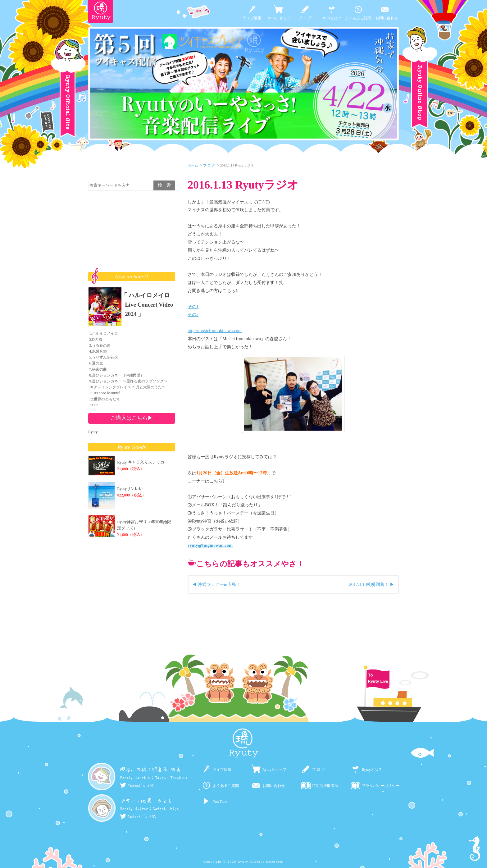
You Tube (220, 802)
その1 (193, 307)
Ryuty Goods (132, 447)
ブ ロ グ (305, 18)
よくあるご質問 (358, 18)
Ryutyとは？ (332, 18)
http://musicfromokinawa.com (215, 331)
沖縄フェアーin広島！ (219, 584)
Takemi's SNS (137, 785)
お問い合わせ (387, 18)
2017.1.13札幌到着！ (369, 584)
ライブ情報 (252, 18)
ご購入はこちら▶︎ (132, 418)
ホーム (193, 165)
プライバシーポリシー (380, 786)
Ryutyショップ (278, 18)
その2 (193, 314)
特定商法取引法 (325, 786)
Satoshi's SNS (138, 816)
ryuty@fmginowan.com (210, 545)
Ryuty (93, 432)
